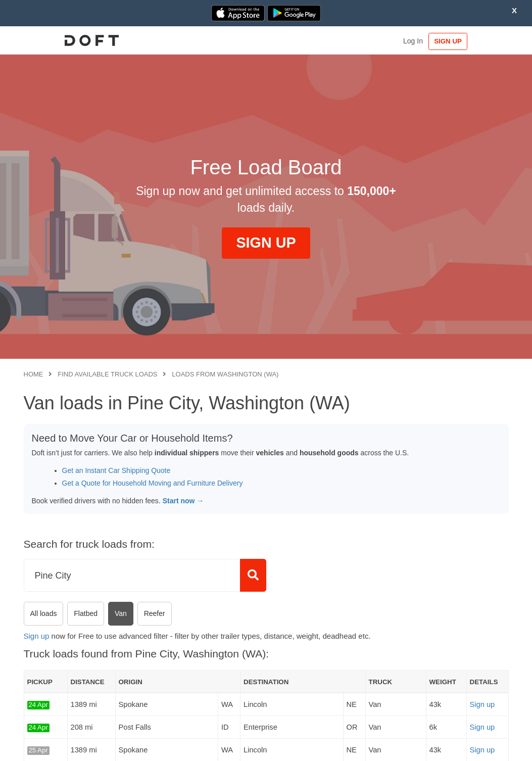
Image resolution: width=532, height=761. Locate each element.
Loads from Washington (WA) (225, 374)
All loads (44, 613)
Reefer (155, 613)
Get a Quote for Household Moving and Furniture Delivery (153, 483)
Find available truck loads (107, 374)
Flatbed (86, 613)
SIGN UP (477, 41)
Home (34, 374)
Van (121, 613)
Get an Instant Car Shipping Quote (116, 470)
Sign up (37, 636)
